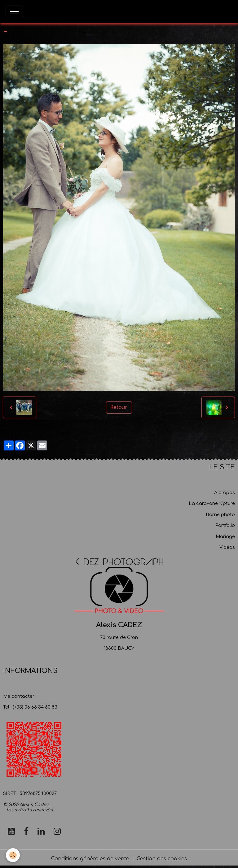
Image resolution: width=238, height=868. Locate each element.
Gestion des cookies (162, 859)
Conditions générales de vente (90, 859)
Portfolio (225, 525)
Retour (119, 407)
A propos (225, 493)
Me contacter (19, 696)
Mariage (225, 536)
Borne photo (220, 514)
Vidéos (227, 547)
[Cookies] (13, 855)
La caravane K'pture (212, 503)
